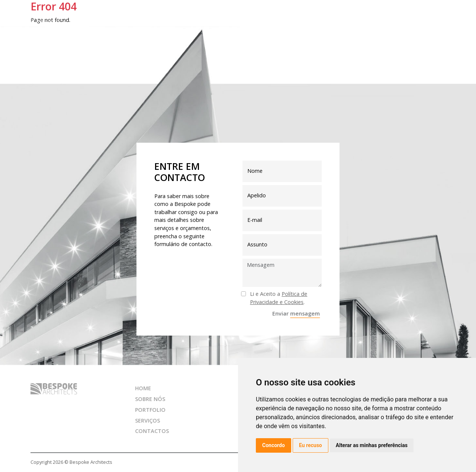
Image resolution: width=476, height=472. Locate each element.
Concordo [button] (274, 445)
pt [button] (441, 17)
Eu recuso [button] (311, 445)
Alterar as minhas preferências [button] (372, 445)
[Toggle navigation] (461, 18)
